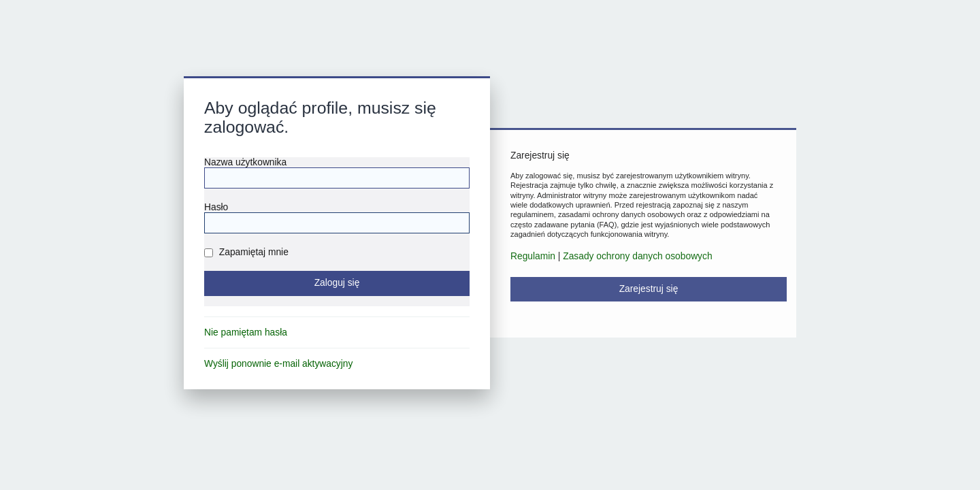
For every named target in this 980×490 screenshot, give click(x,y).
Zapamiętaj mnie (246, 252)
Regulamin (533, 256)
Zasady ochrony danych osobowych (637, 256)
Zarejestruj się (649, 289)
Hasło (216, 207)
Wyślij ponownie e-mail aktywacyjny (278, 364)
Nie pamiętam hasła (246, 332)
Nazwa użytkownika (245, 162)
